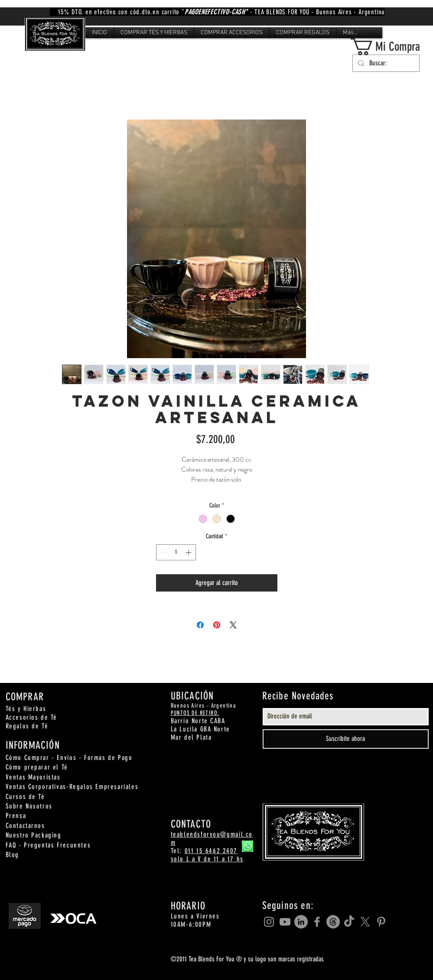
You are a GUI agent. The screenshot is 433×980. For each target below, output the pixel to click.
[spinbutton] (176, 552)
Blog (12, 855)
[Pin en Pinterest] (217, 625)
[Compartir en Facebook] (200, 625)
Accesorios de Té (32, 717)
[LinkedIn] (301, 922)
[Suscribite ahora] (346, 739)
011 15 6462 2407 (211, 851)
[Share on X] (233, 625)
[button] (154, 33)
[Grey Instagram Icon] (269, 922)
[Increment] (189, 552)
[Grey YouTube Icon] (285, 922)
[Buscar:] (385, 63)
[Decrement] (163, 552)
